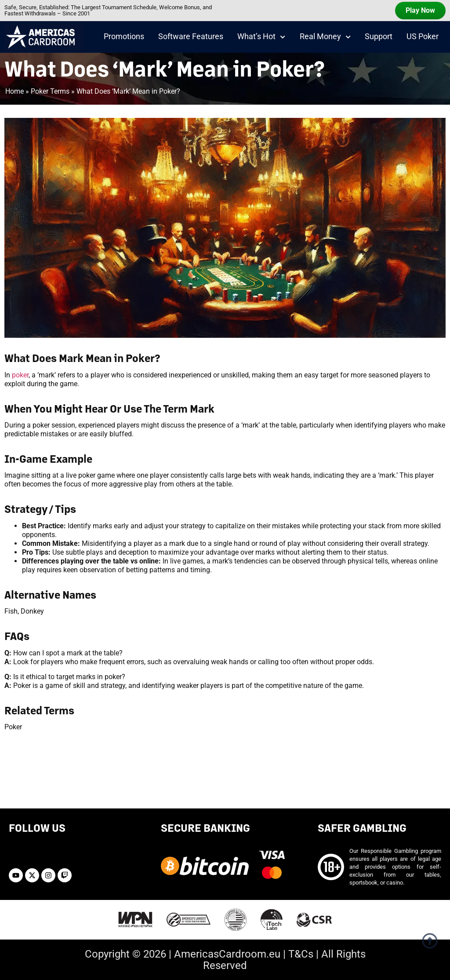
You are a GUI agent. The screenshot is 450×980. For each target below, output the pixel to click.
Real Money (325, 37)
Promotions (124, 37)
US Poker (423, 37)
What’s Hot (261, 37)
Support (379, 37)
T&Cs (301, 954)
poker (20, 375)
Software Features (191, 37)
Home (15, 91)
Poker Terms (50, 91)
